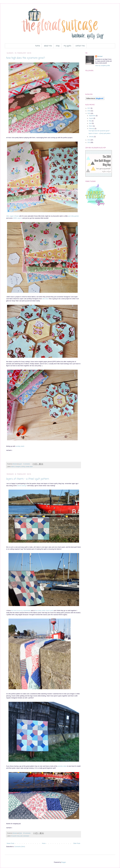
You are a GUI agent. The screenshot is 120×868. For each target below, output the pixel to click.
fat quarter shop (15, 836)
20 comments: (27, 833)
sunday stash (20, 446)
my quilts (67, 46)
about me (48, 46)
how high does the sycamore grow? (26, 58)
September (92, 116)
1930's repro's (18, 218)
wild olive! (45, 299)
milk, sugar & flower (13, 216)
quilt (21, 836)
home (38, 46)
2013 (89, 142)
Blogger (63, 862)
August (91, 118)
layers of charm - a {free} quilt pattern (28, 479)
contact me (80, 46)
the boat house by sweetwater (21, 611)
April (90, 123)
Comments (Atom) (20, 847)
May (90, 121)
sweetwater (26, 836)
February (92, 129)
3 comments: (27, 464)
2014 (89, 140)
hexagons (18, 467)
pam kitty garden (73, 216)
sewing (23, 467)
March (91, 126)
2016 (89, 111)
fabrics (13, 467)
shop (58, 46)
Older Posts (77, 843)
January (92, 137)
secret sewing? (22, 486)
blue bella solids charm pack (44, 611)
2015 (89, 113)
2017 (89, 108)
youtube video (62, 766)
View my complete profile (103, 66)
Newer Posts (10, 843)
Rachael (100, 56)
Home (44, 843)
